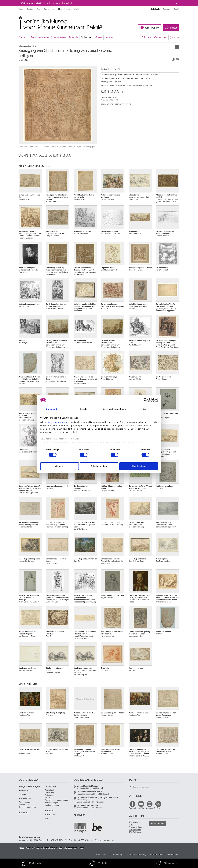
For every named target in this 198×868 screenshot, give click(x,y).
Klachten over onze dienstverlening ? (110, 855)
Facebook (132, 808)
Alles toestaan (139, 466)
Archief (48, 798)
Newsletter (159, 824)
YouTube (141, 808)
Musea (98, 37)
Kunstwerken (177, 47)
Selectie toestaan (99, 466)
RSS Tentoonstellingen (136, 826)
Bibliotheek (50, 790)
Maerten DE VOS (110, 99)
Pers (39, 9)
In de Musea (25, 798)
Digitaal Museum (52, 805)
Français (167, 9)
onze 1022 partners (57, 422)
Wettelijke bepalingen (157, 855)
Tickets (173, 28)
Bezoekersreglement (27, 807)
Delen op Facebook (169, 59)
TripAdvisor (158, 808)
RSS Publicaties (135, 832)
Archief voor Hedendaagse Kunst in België (56, 801)
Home (21, 9)
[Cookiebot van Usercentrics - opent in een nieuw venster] (146, 400)
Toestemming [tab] (53, 409)
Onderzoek (161, 37)
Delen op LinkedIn (173, 59)
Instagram (150, 808)
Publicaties (50, 793)
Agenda (73, 37)
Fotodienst (49, 795)
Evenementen (49, 9)
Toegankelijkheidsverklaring (136, 855)
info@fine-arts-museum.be (102, 840)
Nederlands (155, 9)
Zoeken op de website (59, 9)
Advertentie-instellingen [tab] (114, 409)
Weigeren (59, 466)
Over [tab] (145, 409)
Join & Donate (152, 28)
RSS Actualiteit (135, 830)
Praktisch (23, 37)
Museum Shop (25, 805)
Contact (30, 9)
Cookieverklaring (173, 855)
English (176, 9)
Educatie (147, 37)
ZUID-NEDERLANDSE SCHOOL (116, 104)
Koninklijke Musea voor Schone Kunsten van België (19, 18)
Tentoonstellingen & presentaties (48, 37)
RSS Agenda (134, 822)
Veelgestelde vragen (29, 786)
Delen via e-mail (177, 59)
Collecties (86, 37)
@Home (175, 37)
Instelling (110, 37)
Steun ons (50, 815)
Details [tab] (84, 409)
